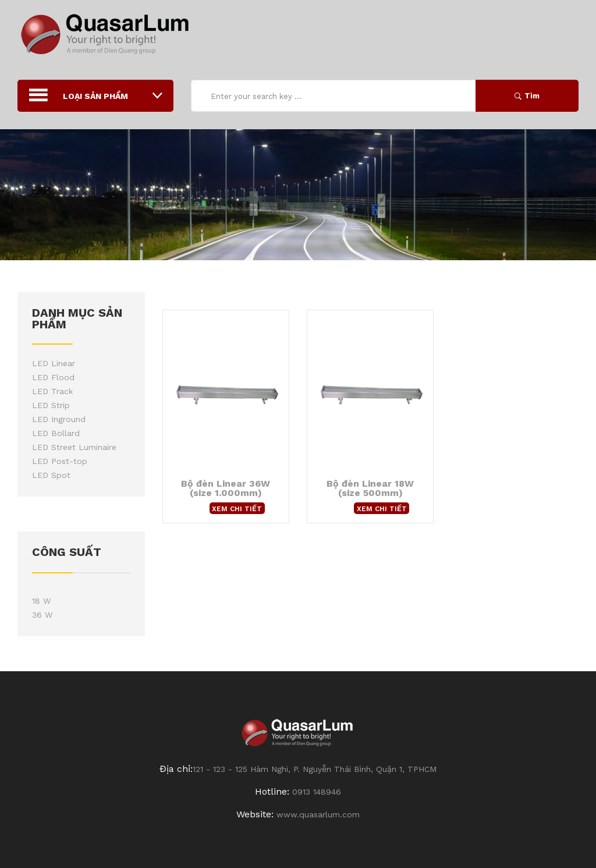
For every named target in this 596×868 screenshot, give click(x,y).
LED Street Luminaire (74, 447)
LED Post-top (60, 461)
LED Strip (51, 405)
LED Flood (53, 377)
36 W (42, 615)
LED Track (52, 391)
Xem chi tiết (237, 509)
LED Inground (59, 419)
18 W (41, 601)
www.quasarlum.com (318, 814)
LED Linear (54, 363)
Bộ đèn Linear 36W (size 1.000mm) (226, 488)
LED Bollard (56, 433)
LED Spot (51, 475)
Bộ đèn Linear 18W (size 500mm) (370, 488)
